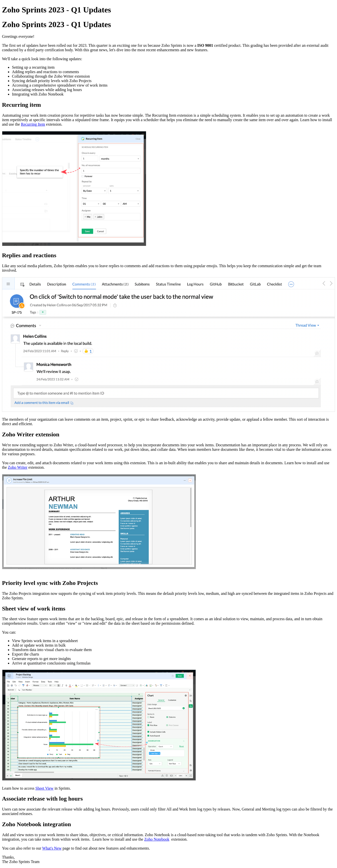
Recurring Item (33, 124)
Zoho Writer (18, 467)
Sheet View (44, 788)
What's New (52, 848)
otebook (157, 839)
